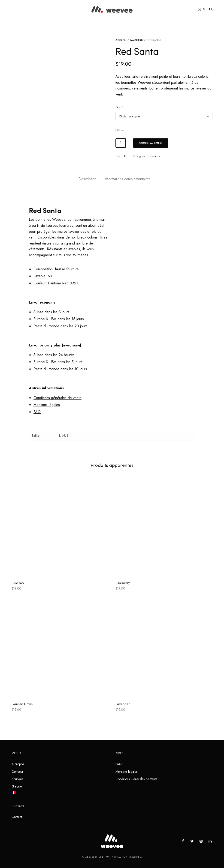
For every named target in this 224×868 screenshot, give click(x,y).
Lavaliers (136, 40)
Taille (119, 107)
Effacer (120, 130)
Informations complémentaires (127, 179)
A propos (18, 764)
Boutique (17, 779)
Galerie (17, 786)
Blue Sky (18, 583)
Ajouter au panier (151, 143)
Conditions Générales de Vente (136, 779)
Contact (17, 817)
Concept (17, 772)
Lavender (123, 704)
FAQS (120, 764)
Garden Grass (22, 704)
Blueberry (123, 583)
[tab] (87, 179)
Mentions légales (126, 772)
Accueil (121, 40)
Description (87, 179)
